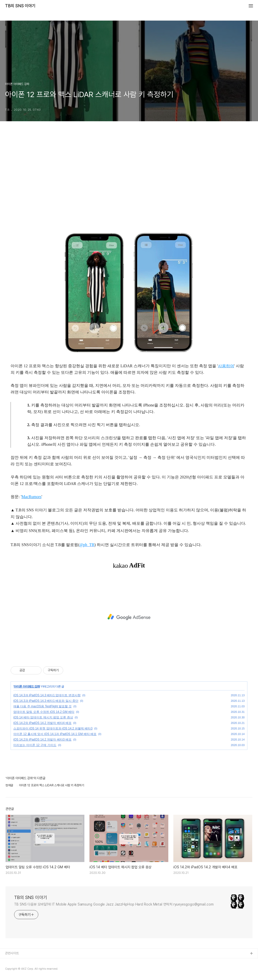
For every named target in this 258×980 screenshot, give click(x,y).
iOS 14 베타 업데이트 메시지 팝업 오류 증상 (43, 717)
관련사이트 (12, 953)
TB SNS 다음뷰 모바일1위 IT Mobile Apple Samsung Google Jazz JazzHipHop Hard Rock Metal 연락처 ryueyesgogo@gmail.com (114, 904)
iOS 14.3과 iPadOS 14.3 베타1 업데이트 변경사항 (47, 695)
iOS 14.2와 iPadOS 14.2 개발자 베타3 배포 (42, 740)
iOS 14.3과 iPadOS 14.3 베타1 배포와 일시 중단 (46, 701)
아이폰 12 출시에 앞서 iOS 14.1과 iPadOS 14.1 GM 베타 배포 (55, 734)
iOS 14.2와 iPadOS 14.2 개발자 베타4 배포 (42, 723)
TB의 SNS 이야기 (20, 6)
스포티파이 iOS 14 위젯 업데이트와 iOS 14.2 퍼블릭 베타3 (53, 728)
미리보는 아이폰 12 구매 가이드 (35, 745)
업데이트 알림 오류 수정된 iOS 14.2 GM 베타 (44, 712)
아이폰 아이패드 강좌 (27, 686)
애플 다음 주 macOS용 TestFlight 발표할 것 (42, 706)
